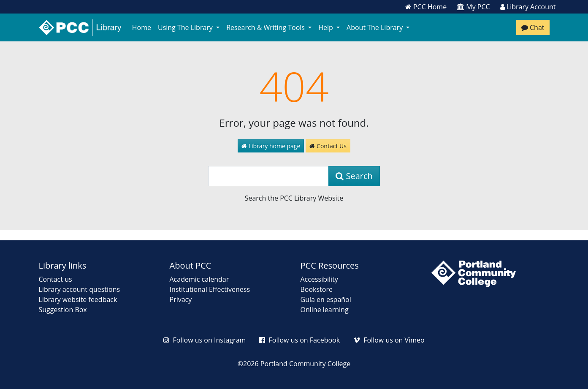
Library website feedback (78, 299)
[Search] (268, 176)
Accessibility (319, 279)
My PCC (473, 7)
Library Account (528, 7)
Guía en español (326, 299)
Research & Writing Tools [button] (266, 27)
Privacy (181, 299)
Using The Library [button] (186, 27)
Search (354, 176)
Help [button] (327, 27)
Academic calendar (199, 279)
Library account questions (80, 289)
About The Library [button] (375, 27)
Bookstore (317, 289)
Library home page (271, 146)
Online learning (325, 310)
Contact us (56, 279)
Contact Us (328, 146)
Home (142, 27)
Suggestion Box (63, 310)
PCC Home (426, 7)
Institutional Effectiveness (210, 289)
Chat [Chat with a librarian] (533, 27)
